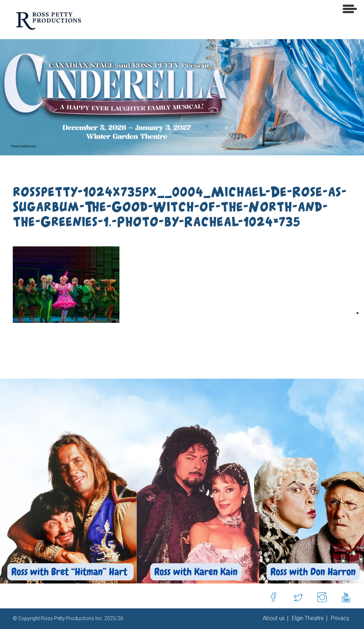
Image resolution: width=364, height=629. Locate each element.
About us (274, 618)
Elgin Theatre (307, 618)
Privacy (339, 618)
